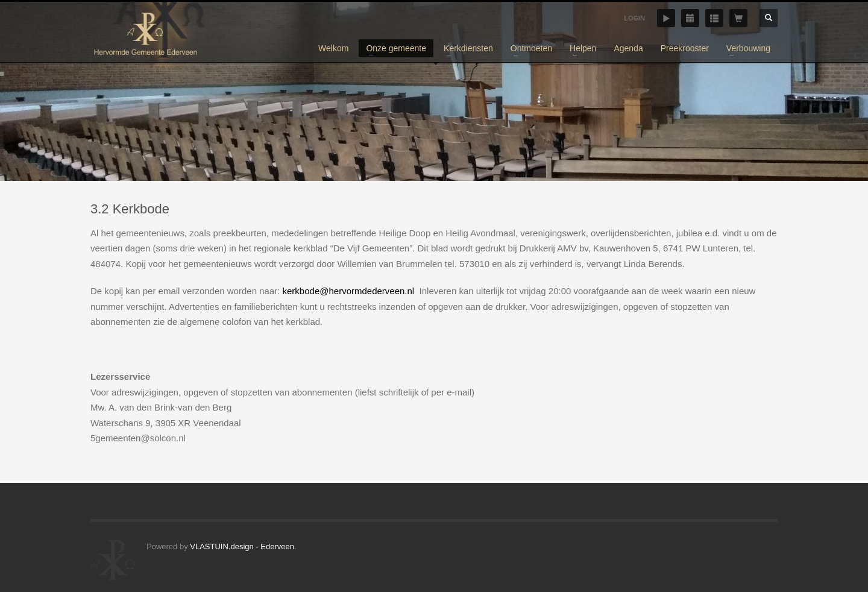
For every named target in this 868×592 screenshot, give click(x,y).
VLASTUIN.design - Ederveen (242, 546)
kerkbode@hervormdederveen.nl (349, 291)
